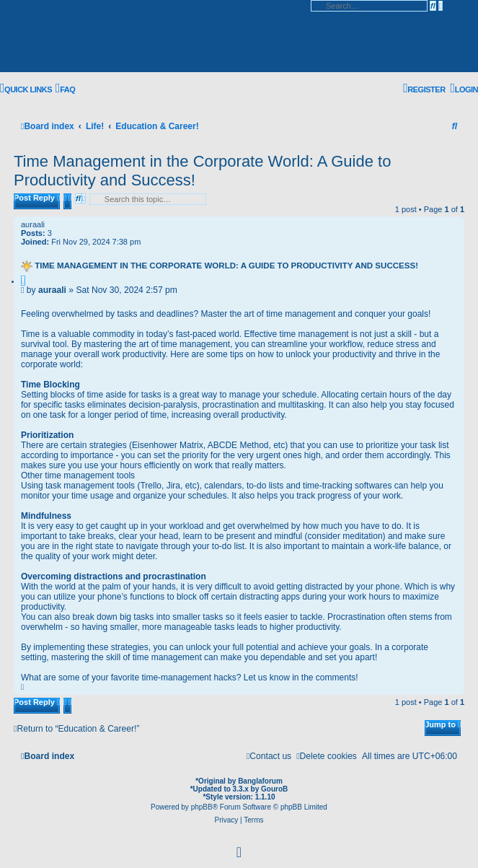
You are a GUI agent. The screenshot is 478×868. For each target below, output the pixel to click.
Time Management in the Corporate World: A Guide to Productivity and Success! (226, 266)
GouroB (274, 789)
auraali (33, 224)
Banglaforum (260, 781)
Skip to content (238, 5)
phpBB (202, 807)
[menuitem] (65, 89)
